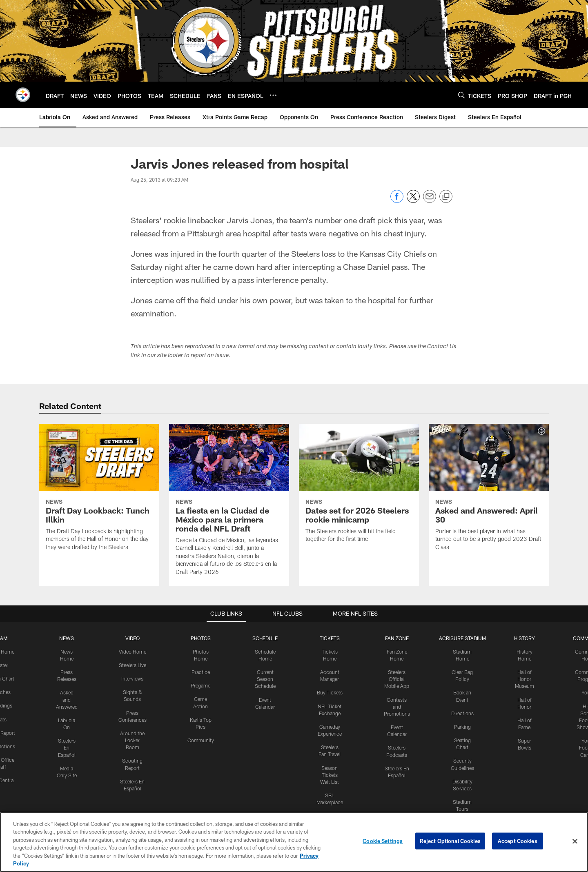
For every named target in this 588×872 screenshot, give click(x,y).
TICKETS (329, 638)
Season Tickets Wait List (329, 773)
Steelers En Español (67, 746)
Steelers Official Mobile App (396, 678)
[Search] (461, 95)
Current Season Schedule (265, 678)
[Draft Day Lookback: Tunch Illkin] (99, 492)
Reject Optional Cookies (450, 841)
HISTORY (524, 638)
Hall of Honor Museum (524, 678)
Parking (462, 725)
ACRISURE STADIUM (461, 638)
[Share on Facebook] (397, 201)
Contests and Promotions (396, 705)
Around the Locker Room (133, 739)
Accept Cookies (518, 841)
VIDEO (133, 638)
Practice (201, 672)
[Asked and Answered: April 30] (489, 492)
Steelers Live (133, 665)
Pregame (200, 685)
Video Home (133, 651)
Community (201, 739)
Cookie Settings (383, 841)
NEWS (67, 638)
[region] (294, 842)
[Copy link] (446, 197)
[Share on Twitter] (413, 201)
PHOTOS (201, 638)
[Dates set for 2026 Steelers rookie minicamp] (359, 488)
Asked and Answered (67, 699)
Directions (461, 712)
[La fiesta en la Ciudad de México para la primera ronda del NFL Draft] (229, 505)
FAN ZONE (396, 638)
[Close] (575, 841)
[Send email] (430, 201)
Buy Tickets (329, 692)
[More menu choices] (273, 95)
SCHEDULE (265, 638)
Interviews (133, 678)
